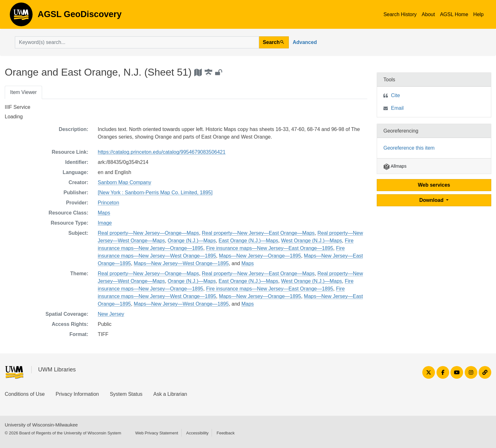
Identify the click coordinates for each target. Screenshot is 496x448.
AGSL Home (454, 14)
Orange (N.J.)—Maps (192, 241)
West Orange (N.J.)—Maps (311, 241)
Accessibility (197, 433)
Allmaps (395, 166)
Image (105, 223)
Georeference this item (409, 148)
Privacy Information (77, 394)
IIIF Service (18, 107)
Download (432, 200)
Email (397, 108)
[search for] (137, 42)
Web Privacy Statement (157, 433)
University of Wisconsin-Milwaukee (41, 425)
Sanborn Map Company (124, 182)
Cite (395, 95)
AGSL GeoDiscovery (21, 16)
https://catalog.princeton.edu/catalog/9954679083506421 (162, 152)
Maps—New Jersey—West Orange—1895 (181, 263)
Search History (400, 14)
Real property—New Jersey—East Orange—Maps (258, 233)
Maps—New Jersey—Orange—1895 (260, 256)
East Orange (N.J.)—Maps (248, 241)
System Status (126, 394)
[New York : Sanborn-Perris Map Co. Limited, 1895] (155, 193)
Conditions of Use (25, 394)
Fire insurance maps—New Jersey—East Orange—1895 (270, 248)
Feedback (226, 433)
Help (478, 14)
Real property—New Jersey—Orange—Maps (148, 233)
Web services (434, 185)
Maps (104, 213)
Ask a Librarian (170, 394)
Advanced (305, 42)
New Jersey (111, 314)
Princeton (108, 203)
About (428, 14)
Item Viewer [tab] (23, 92)
